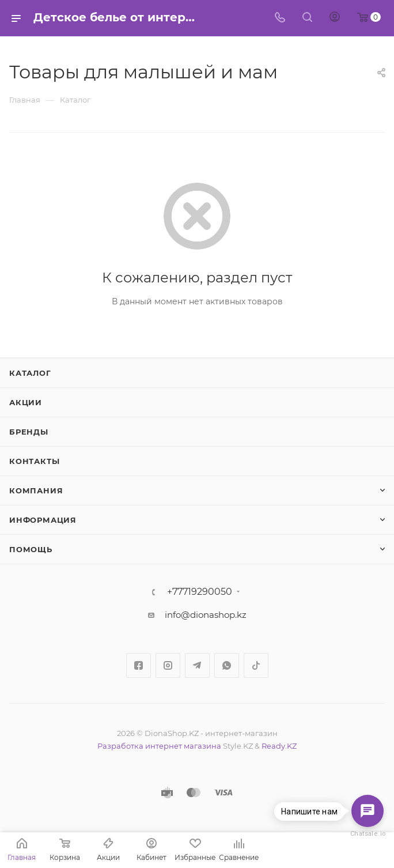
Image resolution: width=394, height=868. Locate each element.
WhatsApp (227, 665)
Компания (36, 490)
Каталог (30, 373)
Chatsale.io (368, 834)
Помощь (31, 549)
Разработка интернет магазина (159, 746)
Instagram (168, 665)
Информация (43, 520)
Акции (26, 402)
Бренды (29, 432)
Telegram (197, 665)
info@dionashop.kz (206, 615)
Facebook (139, 665)
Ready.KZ (279, 746)
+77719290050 (200, 592)
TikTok (256, 665)
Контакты (34, 461)
